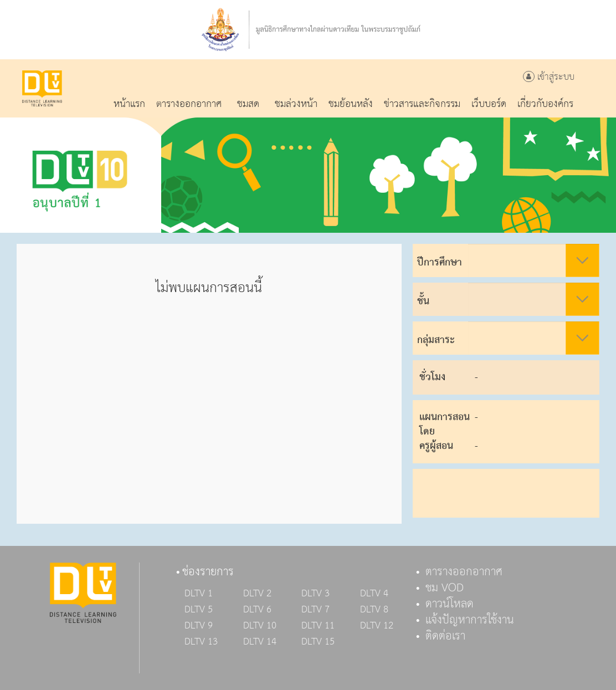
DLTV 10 (260, 626)
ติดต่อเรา (445, 636)
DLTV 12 (377, 626)
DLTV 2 (257, 594)
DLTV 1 (199, 594)
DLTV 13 (201, 642)
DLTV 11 (318, 626)
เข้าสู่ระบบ (549, 77)
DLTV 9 (199, 626)
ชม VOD (445, 588)
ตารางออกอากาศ (464, 572)
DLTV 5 (199, 610)
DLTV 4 (374, 594)
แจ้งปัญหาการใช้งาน (470, 620)
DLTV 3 (315, 594)
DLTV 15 (318, 642)
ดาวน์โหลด (450, 604)
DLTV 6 (257, 610)
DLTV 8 (374, 610)
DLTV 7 (315, 610)
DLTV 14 (260, 642)
